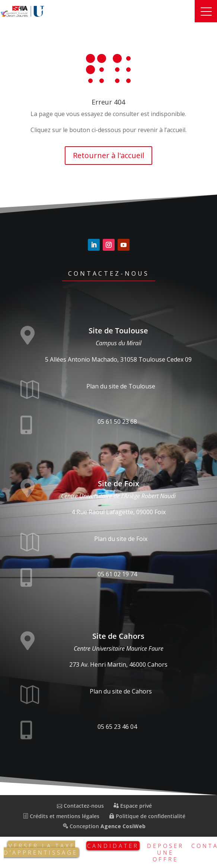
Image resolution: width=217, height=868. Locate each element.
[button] (206, 11)
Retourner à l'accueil (108, 155)
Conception (104, 826)
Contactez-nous (109, 273)
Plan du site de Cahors (121, 691)
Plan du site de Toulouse (121, 386)
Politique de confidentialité (147, 816)
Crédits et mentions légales (61, 816)
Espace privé (133, 806)
